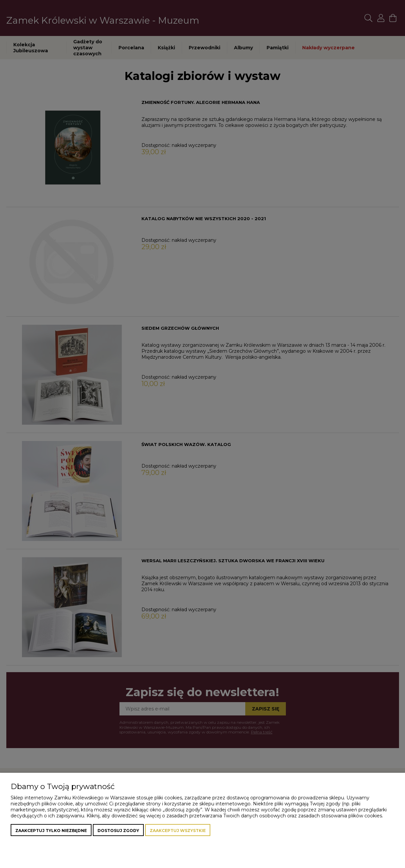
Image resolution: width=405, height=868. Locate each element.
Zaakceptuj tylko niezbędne (51, 831)
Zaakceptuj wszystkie (178, 831)
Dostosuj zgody (118, 831)
